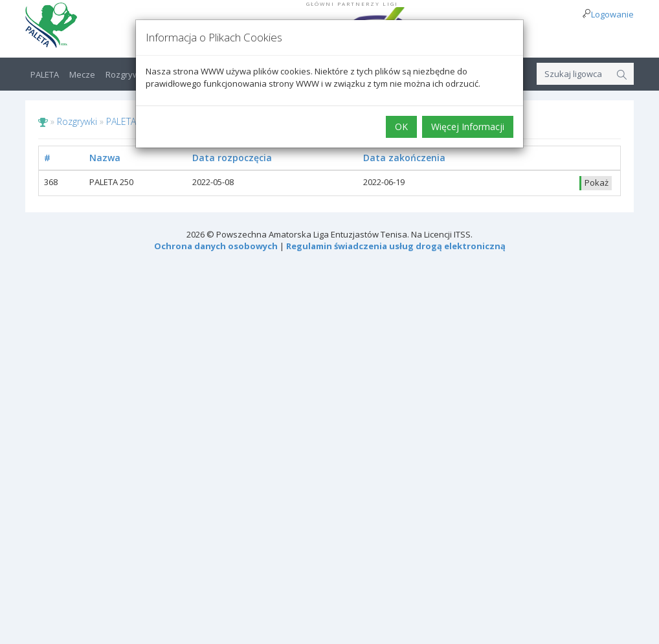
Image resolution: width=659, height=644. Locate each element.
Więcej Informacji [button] (468, 127)
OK (401, 127)
